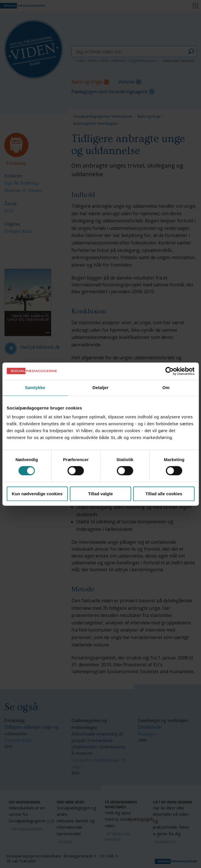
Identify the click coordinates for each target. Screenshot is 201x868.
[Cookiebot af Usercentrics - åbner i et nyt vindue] (169, 371)
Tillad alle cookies (164, 494)
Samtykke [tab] (35, 388)
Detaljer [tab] (101, 388)
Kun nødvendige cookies (37, 494)
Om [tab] (166, 388)
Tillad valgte (100, 494)
